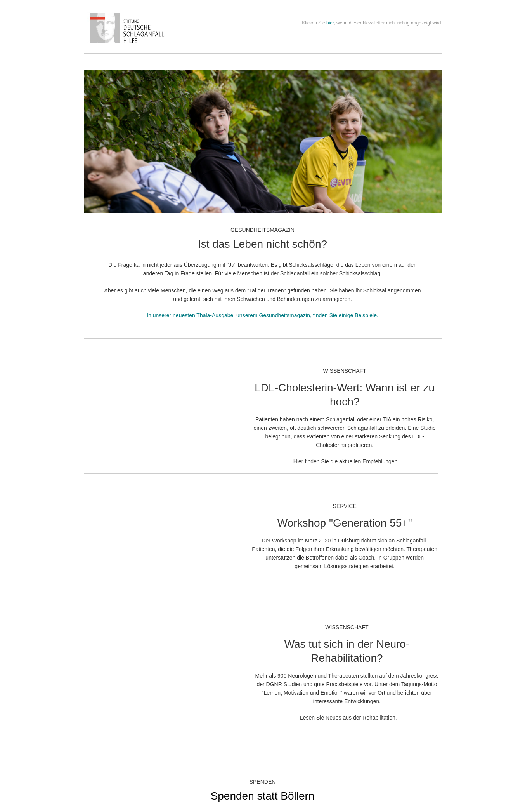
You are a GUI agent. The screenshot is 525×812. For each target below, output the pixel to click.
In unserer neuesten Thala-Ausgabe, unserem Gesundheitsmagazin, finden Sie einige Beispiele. (262, 315)
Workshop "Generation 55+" (345, 523)
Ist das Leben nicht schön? (262, 244)
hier (330, 23)
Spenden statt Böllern (263, 796)
